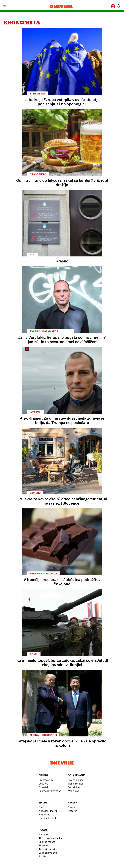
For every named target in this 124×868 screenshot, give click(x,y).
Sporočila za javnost (50, 791)
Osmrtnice (74, 787)
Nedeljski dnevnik (48, 811)
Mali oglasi (74, 791)
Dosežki (43, 787)
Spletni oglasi (75, 780)
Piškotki (43, 845)
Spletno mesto (47, 842)
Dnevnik (43, 807)
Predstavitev (46, 780)
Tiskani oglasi (75, 784)
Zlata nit (72, 811)
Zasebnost (45, 856)
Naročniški (44, 834)
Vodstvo (43, 784)
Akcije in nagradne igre (51, 838)
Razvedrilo (44, 815)
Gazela (72, 807)
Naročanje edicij (47, 818)
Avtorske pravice (48, 849)
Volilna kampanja (48, 853)
